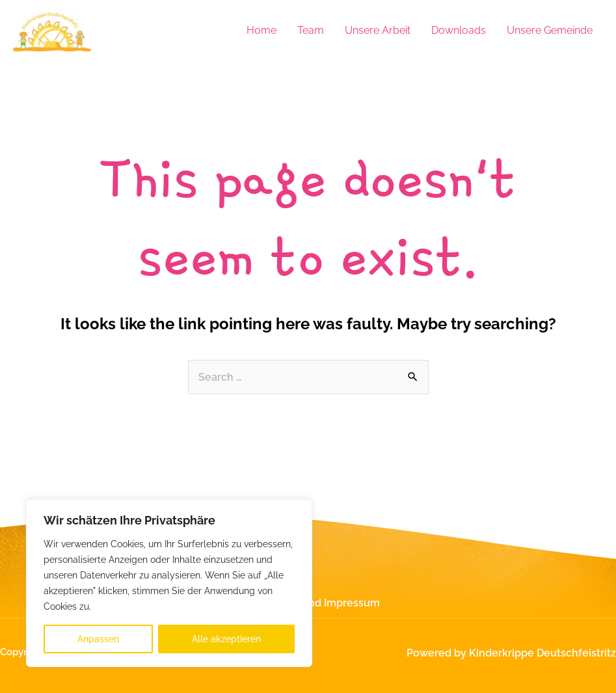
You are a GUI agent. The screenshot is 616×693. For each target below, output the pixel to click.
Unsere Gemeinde (550, 30)
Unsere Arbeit (378, 30)
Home (261, 30)
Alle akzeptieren (226, 639)
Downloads (459, 30)
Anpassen (98, 639)
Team (311, 30)
